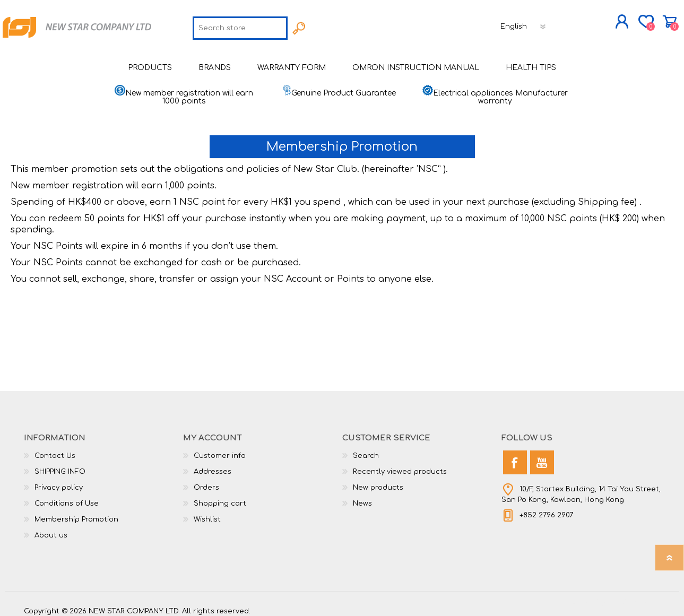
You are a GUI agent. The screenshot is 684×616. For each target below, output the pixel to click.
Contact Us (55, 448)
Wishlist (207, 512)
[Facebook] (515, 455)
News (362, 496)
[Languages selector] (524, 23)
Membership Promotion (76, 512)
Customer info (220, 448)
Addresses (213, 464)
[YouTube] (542, 455)
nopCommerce (634, 595)
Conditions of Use (67, 496)
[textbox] (240, 24)
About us (51, 528)
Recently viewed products (400, 464)
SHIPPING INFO (60, 464)
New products (378, 480)
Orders (206, 480)
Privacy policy (59, 480)
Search (366, 448)
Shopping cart (670, 18)
